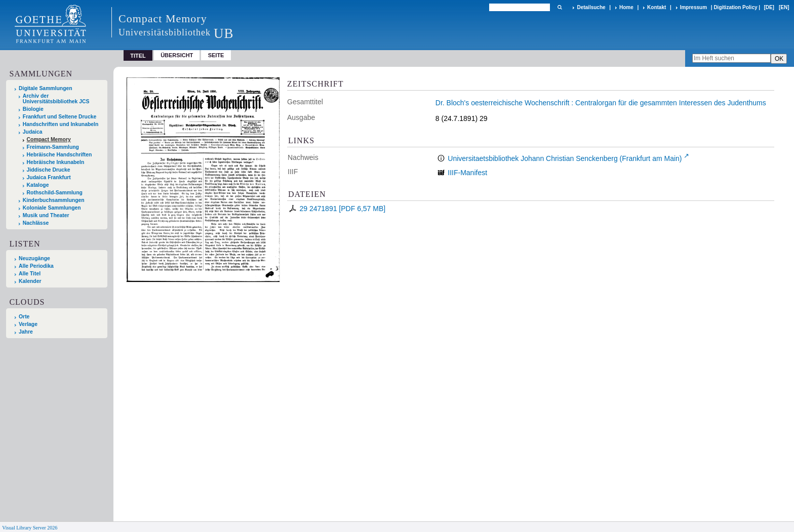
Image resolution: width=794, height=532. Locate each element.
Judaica (33, 132)
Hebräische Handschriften (59, 155)
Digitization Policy (735, 7)
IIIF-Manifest (467, 173)
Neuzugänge (34, 258)
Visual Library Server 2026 (30, 528)
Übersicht (177, 55)
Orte (24, 317)
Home (626, 7)
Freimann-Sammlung (53, 147)
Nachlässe (36, 223)
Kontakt (657, 7)
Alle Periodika (36, 266)
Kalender (30, 281)
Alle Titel (30, 274)
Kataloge (38, 185)
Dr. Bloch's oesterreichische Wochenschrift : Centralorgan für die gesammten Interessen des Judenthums (601, 103)
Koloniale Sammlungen (52, 208)
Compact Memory (49, 139)
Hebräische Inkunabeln (56, 162)
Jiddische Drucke (49, 170)
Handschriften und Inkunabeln (61, 124)
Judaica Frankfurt (49, 177)
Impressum (693, 7)
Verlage (28, 324)
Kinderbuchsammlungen (54, 200)
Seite (216, 55)
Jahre (26, 332)
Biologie (33, 109)
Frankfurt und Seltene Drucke (60, 117)
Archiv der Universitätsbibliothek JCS (56, 99)
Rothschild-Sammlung (55, 193)
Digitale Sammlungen (46, 88)
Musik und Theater (46, 215)
